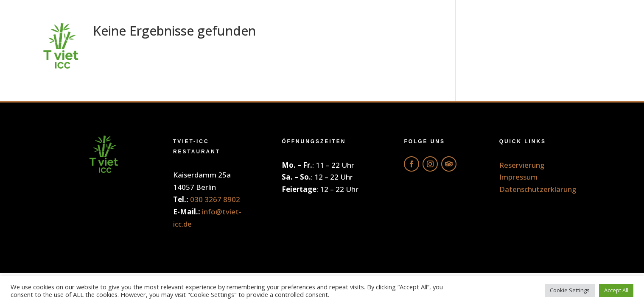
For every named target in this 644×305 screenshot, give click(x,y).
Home (256, 46)
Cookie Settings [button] (570, 290)
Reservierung (568, 46)
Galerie (494, 46)
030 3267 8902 (215, 199)
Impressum (518, 177)
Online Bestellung (339, 46)
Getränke (432, 46)
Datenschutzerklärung (538, 189)
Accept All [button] (616, 290)
